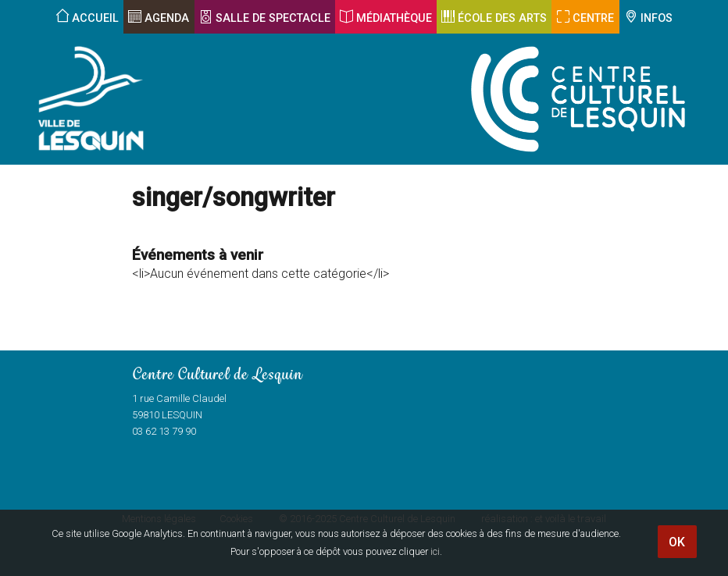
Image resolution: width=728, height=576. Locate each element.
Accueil (95, 18)
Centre (593, 18)
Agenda (167, 18)
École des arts (502, 18)
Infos (657, 18)
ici (435, 551)
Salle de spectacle (273, 18)
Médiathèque (394, 18)
